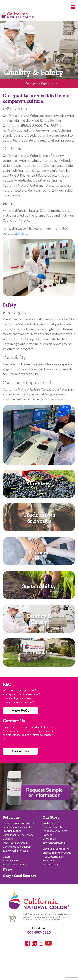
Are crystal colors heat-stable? (21, 694)
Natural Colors (15, 851)
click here (20, 233)
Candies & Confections (56, 849)
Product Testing (12, 831)
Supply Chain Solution (16, 865)
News (8, 870)
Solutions (11, 817)
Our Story (51, 817)
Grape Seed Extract (19, 876)
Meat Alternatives (53, 857)
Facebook (28, 943)
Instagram (41, 943)
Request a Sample (41, 84)
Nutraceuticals (51, 865)
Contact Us (20, 751)
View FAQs (21, 711)
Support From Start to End (18, 823)
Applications (54, 843)
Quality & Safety (52, 827)
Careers (47, 835)
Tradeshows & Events (56, 831)
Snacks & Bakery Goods (57, 853)
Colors (7, 857)
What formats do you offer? (19, 690)
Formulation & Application (18, 827)
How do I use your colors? (18, 702)
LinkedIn (34, 943)
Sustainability (51, 823)
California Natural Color (18, 16)
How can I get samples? (17, 698)
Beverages (49, 861)
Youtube (49, 944)
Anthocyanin (10, 861)
